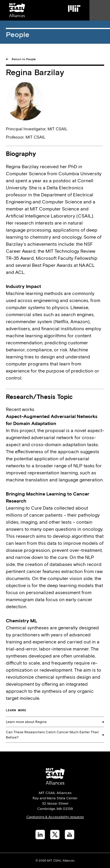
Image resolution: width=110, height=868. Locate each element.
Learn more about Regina (26, 722)
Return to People (24, 59)
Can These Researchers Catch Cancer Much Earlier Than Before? (52, 735)
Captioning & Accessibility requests (55, 817)
